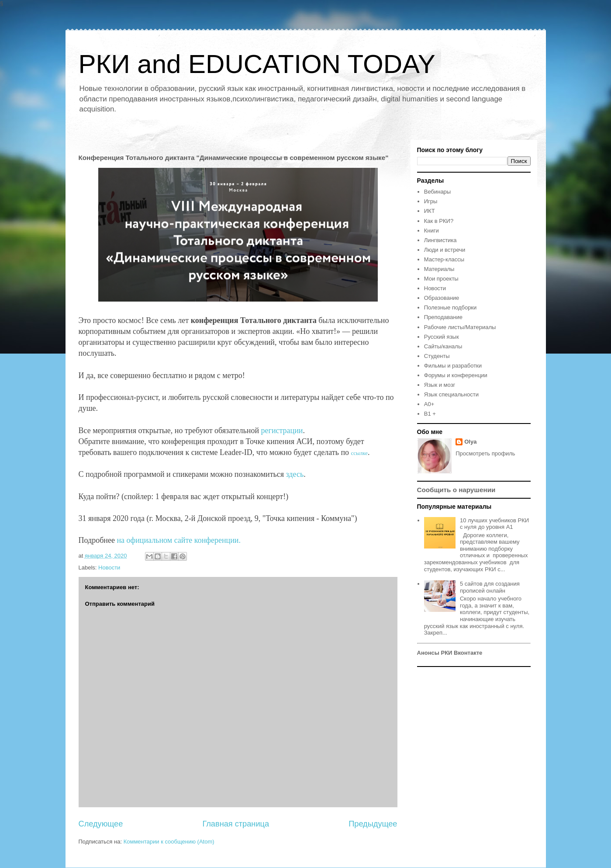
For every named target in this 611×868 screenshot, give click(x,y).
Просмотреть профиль (485, 453)
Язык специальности (451, 394)
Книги (431, 231)
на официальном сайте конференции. (179, 540)
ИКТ (430, 211)
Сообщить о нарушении (456, 490)
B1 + (430, 414)
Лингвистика (440, 240)
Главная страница (236, 824)
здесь (295, 474)
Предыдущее (373, 824)
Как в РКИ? (439, 221)
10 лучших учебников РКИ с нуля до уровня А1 (494, 524)
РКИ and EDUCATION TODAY (257, 64)
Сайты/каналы (443, 346)
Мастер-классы (444, 259)
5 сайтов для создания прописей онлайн (490, 587)
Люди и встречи (445, 250)
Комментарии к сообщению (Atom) (169, 842)
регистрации (282, 431)
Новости (109, 568)
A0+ (429, 404)
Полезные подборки (450, 307)
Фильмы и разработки (453, 366)
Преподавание (443, 317)
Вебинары (437, 192)
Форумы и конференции (456, 375)
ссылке (360, 453)
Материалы (439, 269)
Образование (442, 298)
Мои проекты (441, 279)
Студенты (437, 356)
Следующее (101, 824)
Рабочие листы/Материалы (460, 327)
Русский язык (442, 337)
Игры (431, 201)
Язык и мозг (440, 385)
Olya (470, 442)
